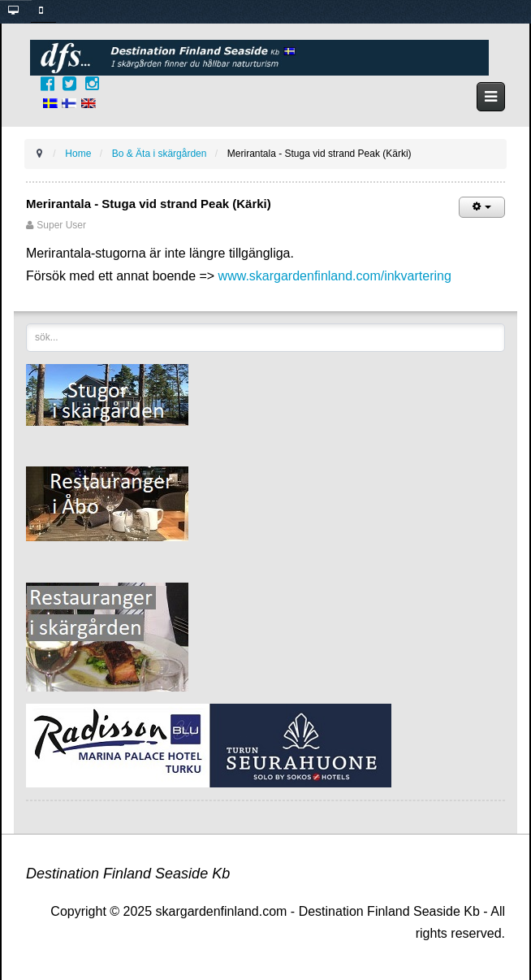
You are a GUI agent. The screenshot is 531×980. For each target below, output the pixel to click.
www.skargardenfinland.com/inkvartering (335, 276)
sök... (26, 324)
